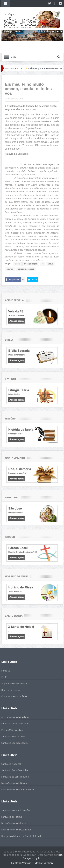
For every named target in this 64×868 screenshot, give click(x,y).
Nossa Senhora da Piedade (15, 717)
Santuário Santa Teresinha (15, 770)
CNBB (4, 677)
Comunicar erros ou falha (14, 696)
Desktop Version (21, 863)
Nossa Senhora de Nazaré (14, 783)
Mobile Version (44, 863)
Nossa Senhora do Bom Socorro (18, 789)
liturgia (10, 269)
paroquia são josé (26, 269)
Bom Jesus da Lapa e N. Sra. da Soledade (22, 836)
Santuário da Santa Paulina (15, 777)
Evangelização (31, 264)
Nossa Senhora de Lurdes (14, 823)
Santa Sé (6, 671)
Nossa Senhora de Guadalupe (16, 830)
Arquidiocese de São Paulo (15, 683)
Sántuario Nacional (11, 764)
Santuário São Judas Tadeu (15, 743)
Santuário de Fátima (12, 817)
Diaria (17, 264)
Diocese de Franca (10, 690)
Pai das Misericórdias (12, 730)
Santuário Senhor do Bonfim (16, 810)
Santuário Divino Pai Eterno (15, 724)
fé (43, 264)
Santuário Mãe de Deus (13, 736)
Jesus (51, 264)
